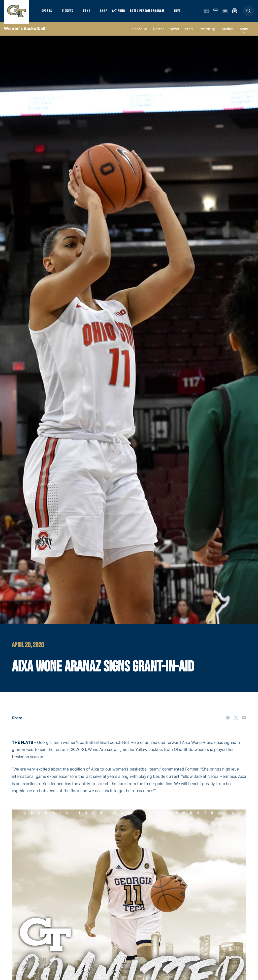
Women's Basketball (25, 33)
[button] (249, 13)
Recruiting (207, 33)
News (174, 33)
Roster (158, 33)
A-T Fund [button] (124, 13)
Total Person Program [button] (153, 13)
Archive (228, 33)
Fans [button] (90, 13)
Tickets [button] (70, 13)
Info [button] (184, 13)
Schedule (140, 33)
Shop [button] (108, 13)
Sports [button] (47, 13)
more (244, 33)
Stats (189, 33)
